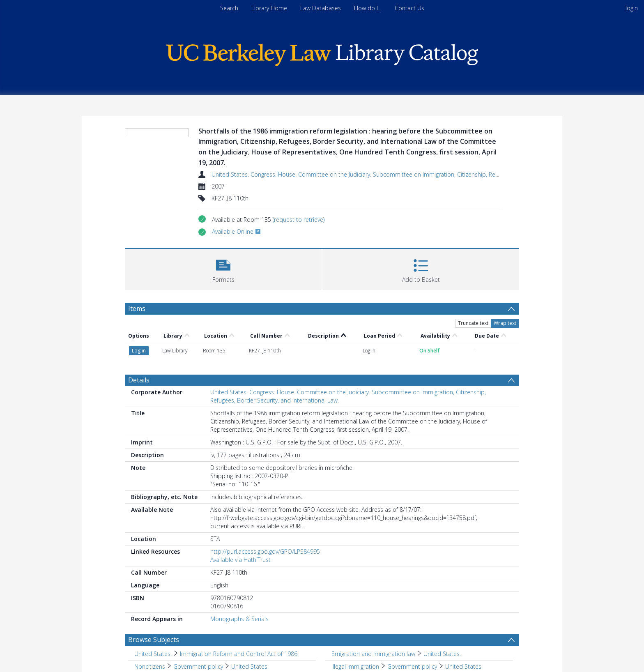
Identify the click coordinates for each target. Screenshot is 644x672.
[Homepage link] (322, 53)
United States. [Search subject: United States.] (153, 654)
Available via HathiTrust (240, 560)
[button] (223, 268)
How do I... (368, 8)
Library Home (269, 8)
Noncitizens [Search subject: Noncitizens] (150, 666)
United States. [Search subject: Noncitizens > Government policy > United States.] (250, 666)
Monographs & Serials (239, 619)
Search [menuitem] (229, 8)
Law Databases (321, 8)
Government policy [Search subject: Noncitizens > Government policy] (198, 666)
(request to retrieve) (299, 220)
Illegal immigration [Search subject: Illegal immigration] (355, 666)
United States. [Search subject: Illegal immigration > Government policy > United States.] (464, 666)
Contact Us (409, 8)
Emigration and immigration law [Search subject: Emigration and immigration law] (373, 654)
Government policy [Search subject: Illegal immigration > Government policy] (412, 666)
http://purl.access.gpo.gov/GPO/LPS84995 (265, 551)
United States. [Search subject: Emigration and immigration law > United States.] (442, 654)
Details (139, 380)
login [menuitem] (632, 8)
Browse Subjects (154, 640)
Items (137, 308)
